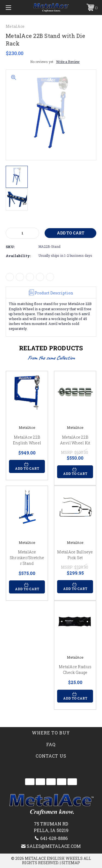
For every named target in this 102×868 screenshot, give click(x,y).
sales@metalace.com (54, 846)
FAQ (51, 744)
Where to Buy (51, 733)
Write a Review (68, 62)
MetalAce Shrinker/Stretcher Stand (27, 558)
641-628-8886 (54, 838)
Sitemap (71, 863)
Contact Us (51, 756)
